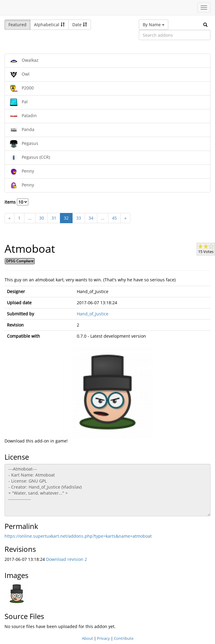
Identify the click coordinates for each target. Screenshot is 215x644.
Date (80, 25)
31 (54, 218)
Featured (17, 25)
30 (42, 218)
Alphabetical (49, 25)
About (87, 638)
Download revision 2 (67, 559)
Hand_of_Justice (93, 314)
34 (91, 218)
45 (114, 218)
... (30, 218)
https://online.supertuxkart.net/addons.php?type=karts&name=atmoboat (78, 536)
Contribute (124, 638)
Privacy (103, 638)
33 (79, 218)
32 (66, 218)
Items (16, 202)
